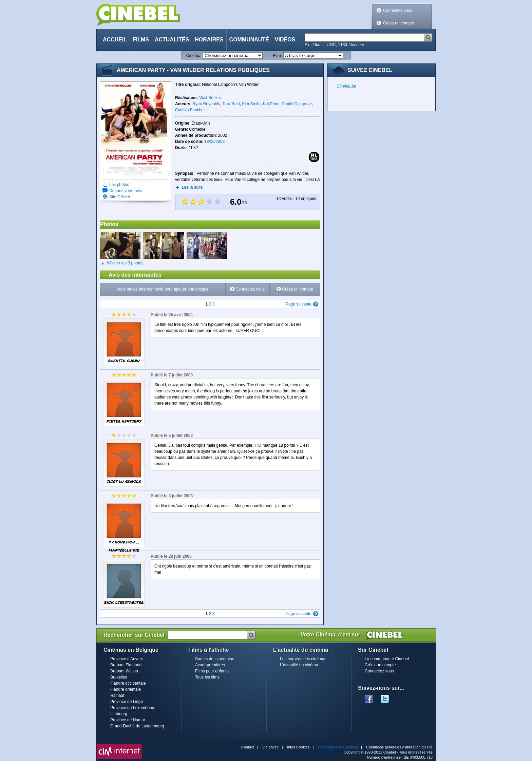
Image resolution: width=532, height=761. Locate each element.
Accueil (115, 40)
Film (277, 56)
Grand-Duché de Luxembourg (137, 726)
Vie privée (271, 747)
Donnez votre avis (126, 191)
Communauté (249, 40)
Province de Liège (127, 702)
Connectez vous (398, 11)
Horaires (209, 40)
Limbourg (119, 714)
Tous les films (207, 677)
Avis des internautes (131, 275)
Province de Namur (128, 720)
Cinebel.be (346, 86)
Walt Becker (210, 98)
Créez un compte (398, 23)
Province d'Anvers (127, 659)
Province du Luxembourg (133, 708)
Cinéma (193, 56)
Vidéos (285, 40)
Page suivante (299, 304)
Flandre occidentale (128, 683)
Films (141, 40)
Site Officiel (119, 197)
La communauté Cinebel (387, 659)
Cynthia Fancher (190, 110)
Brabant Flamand (126, 665)
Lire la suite (192, 187)
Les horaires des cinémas (303, 659)
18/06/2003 (214, 142)
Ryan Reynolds (206, 104)
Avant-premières (210, 665)
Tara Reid (231, 104)
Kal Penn (271, 104)
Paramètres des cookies (338, 747)
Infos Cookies (298, 747)
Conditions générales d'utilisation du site (399, 747)
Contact (248, 747)
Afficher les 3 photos (122, 263)
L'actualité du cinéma (299, 665)
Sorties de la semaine (215, 659)
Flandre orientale (126, 689)
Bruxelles (119, 677)
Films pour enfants (212, 671)
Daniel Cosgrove (297, 104)
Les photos (119, 185)
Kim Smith (251, 104)
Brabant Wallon (124, 671)
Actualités (172, 40)
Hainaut (117, 695)
